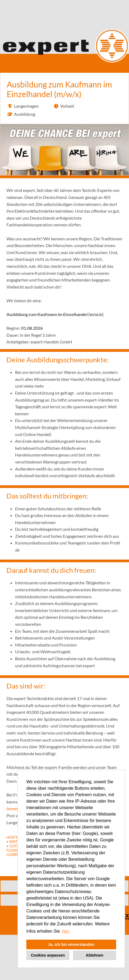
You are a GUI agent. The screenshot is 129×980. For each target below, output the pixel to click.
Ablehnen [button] (95, 955)
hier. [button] (66, 931)
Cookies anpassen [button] (48, 955)
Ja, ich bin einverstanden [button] (71, 944)
